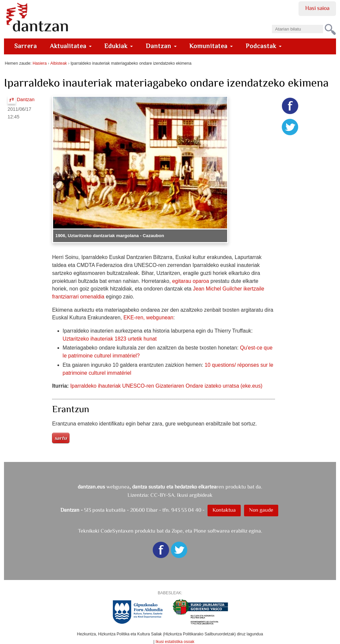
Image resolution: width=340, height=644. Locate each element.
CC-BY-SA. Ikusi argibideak (181, 495)
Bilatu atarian (271, 23)
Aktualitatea (71, 46)
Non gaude (261, 510)
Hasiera (40, 63)
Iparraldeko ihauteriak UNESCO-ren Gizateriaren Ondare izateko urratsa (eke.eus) (166, 386)
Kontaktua (224, 510)
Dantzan (161, 46)
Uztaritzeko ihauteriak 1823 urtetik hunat (110, 339)
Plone (200, 531)
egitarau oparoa (191, 281)
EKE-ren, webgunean (148, 318)
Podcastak (264, 46)
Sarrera (26, 46)
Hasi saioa (317, 8)
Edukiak (119, 46)
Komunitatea (211, 46)
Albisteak (59, 63)
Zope (177, 531)
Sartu (61, 438)
